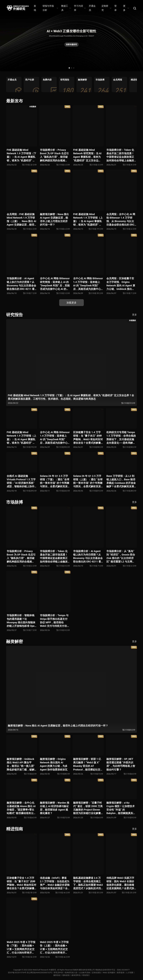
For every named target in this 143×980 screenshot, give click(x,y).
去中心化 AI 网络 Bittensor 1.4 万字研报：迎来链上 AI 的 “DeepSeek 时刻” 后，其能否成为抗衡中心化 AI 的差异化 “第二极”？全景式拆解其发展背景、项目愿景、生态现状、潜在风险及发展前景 (88, 284)
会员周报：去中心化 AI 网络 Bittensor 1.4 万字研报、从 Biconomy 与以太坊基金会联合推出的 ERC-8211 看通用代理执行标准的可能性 (121, 220)
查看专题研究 (71, 45)
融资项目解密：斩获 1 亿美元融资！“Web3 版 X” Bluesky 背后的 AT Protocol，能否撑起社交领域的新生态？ (88, 764)
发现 (35, 8)
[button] (69, 68)
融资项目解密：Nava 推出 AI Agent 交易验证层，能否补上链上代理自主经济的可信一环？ (54, 219)
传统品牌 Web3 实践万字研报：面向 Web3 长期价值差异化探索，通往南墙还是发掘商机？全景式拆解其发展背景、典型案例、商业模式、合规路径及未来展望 (120, 883)
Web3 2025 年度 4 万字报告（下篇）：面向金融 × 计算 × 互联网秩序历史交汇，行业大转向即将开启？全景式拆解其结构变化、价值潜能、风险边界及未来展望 (21, 947)
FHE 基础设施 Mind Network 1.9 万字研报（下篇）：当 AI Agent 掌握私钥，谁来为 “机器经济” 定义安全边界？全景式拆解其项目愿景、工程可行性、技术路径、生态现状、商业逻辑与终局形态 (21, 155)
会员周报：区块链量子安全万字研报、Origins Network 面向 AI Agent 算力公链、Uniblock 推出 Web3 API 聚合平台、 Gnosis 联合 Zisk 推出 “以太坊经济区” (121, 284)
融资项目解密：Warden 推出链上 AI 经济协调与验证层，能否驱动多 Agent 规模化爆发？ (55, 808)
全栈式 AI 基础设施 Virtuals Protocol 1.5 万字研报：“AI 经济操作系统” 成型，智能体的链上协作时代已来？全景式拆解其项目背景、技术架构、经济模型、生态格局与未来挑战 (21, 481)
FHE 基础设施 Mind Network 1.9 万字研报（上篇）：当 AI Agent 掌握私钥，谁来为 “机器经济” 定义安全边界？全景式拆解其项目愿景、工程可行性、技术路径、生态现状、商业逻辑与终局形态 (88, 220)
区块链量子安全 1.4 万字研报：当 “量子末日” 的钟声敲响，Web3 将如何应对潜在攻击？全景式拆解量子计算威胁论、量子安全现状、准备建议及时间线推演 (88, 438)
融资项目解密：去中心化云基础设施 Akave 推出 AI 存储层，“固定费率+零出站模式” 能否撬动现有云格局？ (21, 808)
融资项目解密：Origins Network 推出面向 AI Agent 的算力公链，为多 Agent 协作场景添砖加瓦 (54, 764)
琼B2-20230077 (123, 970)
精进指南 (15, 829)
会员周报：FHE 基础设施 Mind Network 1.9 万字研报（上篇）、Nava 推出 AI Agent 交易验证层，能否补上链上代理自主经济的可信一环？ (21, 220)
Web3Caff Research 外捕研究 (44, 970)
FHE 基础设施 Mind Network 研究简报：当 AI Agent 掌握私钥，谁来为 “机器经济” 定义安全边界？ (87, 155)
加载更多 (71, 303)
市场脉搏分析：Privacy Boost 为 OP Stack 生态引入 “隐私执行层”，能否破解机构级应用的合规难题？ (54, 155)
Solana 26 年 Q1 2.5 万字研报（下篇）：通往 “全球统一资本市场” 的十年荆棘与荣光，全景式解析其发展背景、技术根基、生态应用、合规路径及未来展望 (55, 481)
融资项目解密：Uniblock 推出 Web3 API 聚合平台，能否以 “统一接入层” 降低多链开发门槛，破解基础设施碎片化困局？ (21, 764)
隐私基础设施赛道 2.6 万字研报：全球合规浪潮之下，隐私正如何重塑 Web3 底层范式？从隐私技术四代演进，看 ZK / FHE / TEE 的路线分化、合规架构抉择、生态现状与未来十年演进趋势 (88, 883)
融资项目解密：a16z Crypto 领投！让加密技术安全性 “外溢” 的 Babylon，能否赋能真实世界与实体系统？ (121, 808)
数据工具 (66, 8)
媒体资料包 (76, 975)
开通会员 (92, 8)
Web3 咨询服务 (109, 973)
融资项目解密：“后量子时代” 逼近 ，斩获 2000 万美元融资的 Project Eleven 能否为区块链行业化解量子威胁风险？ (88, 808)
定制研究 (106, 8)
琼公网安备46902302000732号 (39, 973)
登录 (115, 8)
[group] (14, 85)
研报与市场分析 (50, 8)
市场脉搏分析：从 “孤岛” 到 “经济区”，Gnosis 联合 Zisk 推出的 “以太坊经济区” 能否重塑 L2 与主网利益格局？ (121, 557)
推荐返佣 (121, 973)
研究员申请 (58, 973)
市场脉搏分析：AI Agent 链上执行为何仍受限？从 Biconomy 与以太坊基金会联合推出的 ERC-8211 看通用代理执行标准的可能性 (21, 284)
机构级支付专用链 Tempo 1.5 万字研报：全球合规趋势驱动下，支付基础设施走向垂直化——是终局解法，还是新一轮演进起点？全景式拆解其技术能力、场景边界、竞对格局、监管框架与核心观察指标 (121, 438)
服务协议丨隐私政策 (62, 975)
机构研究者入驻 (71, 973)
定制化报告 (96, 973)
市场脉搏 (15, 502)
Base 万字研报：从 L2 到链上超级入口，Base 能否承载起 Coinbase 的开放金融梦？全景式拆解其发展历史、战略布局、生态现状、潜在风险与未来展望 (121, 481)
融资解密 (15, 641)
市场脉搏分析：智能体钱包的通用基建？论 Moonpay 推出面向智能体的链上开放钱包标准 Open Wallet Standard (21, 621)
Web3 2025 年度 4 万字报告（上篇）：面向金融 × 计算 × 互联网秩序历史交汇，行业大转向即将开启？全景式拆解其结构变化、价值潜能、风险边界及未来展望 (54, 947)
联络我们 (86, 975)
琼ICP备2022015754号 (17, 973)
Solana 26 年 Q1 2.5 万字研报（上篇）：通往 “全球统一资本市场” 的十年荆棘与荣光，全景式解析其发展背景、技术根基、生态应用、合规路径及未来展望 (88, 481)
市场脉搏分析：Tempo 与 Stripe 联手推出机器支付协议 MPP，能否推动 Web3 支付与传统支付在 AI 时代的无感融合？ (54, 621)
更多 (126, 8)
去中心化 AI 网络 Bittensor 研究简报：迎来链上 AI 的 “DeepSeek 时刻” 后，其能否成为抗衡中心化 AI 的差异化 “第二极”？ (55, 284)
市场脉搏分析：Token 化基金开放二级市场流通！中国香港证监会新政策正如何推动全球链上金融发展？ (120, 155)
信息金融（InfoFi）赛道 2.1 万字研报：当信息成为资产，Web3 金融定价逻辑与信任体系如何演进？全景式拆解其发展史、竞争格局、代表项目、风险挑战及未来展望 (55, 883)
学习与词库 (80, 8)
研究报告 (15, 315)
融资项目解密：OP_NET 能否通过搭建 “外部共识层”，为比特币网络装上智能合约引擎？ (121, 764)
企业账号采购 (85, 973)
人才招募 (130, 973)
